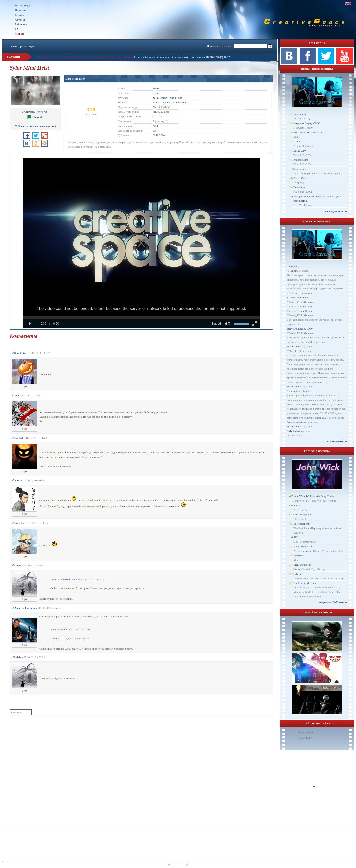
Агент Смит (300, 178)
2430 (155, 126)
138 (155, 131)
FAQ (18, 29)
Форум (20, 34)
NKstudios (294, 431)
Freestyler (299, 556)
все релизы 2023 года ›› (333, 602)
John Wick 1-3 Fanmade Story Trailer (314, 496)
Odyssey (298, 574)
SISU (296, 537)
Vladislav (293, 351)
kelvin (64, 629)
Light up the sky (302, 565)
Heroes (156, 93)
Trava (297, 141)
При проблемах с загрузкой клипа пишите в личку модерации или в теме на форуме (85, 57)
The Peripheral (301, 524)
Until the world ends (305, 583)
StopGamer (300, 169)
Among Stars (301, 160)
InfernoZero (295, 391)
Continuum (300, 114)
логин (14, 46)
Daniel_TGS (295, 302)
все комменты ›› (337, 441)
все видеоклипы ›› (336, 211)
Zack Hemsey (160, 98)
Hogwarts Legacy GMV (307, 123)
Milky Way (300, 151)
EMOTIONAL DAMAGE (308, 132)
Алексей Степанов (71, 579)
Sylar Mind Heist (75, 79)
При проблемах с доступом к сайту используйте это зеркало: (171, 57)
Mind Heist (176, 98)
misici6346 (306, 738)
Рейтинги (21, 24)
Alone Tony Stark (303, 546)
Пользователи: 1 (304, 732)
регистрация (27, 46)
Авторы (20, 20)
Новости (20, 10)
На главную (23, 6)
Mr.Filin (293, 271)
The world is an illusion (300, 311)
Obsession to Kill (303, 514)
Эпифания (299, 187)
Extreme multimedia (298, 297)
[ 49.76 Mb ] (35, 112)
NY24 (297, 505)
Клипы (19, 15)
